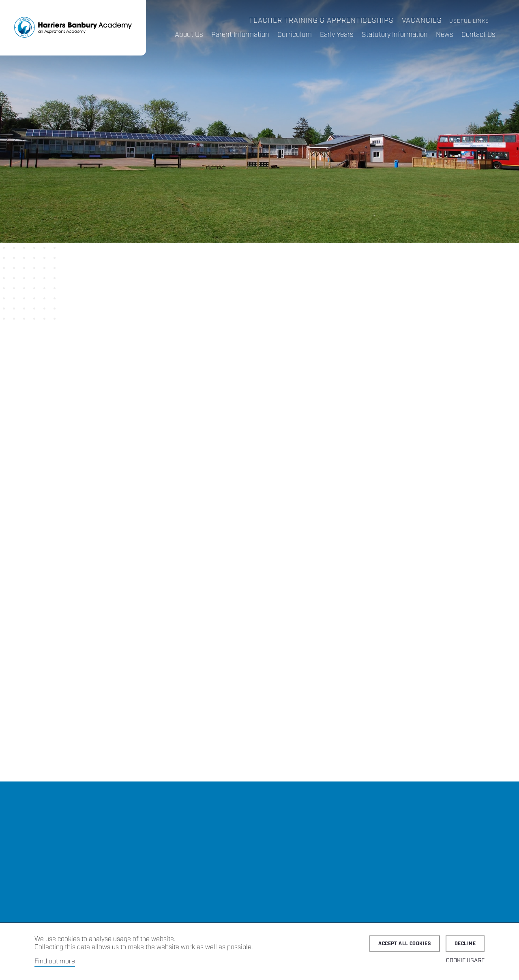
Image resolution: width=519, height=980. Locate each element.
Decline (465, 944)
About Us (189, 35)
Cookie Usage (465, 961)
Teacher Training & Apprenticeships (321, 21)
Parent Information (240, 35)
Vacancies (422, 21)
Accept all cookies (405, 944)
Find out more (55, 962)
